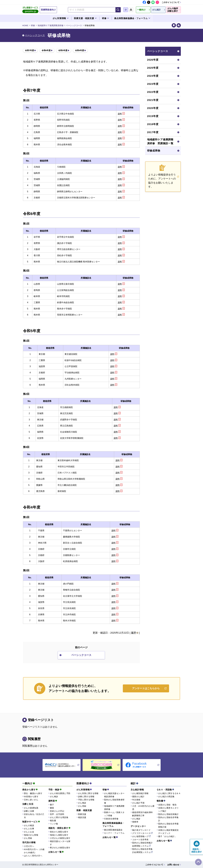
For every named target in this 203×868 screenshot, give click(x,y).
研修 (33, 25)
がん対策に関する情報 (88, 793)
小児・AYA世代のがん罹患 (143, 808)
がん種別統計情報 (140, 793)
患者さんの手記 (57, 811)
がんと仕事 (29, 829)
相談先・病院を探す (58, 828)
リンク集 (54, 824)
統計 (133, 783)
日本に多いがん (31, 800)
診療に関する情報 (86, 796)
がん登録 (28, 838)
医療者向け (83, 783)
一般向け (27, 783)
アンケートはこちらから (146, 688)
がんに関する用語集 (59, 817)
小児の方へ (29, 846)
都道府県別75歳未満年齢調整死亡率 (143, 814)
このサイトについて (171, 2)
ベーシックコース (74, 25)
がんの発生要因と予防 (60, 793)
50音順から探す (31, 796)
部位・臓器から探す (33, 793)
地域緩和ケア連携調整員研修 (51, 25)
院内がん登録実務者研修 (114, 801)
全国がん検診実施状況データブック (168, 832)
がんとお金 (29, 832)
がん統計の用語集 (166, 796)
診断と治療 (29, 811)
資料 (120, 114)
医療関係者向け (48, 10)
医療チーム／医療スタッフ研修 (114, 814)
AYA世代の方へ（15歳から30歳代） (34, 851)
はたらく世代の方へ (33, 856)
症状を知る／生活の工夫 (34, 816)
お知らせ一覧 (55, 852)
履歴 (134, 633)
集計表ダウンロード (141, 830)
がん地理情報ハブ (140, 836)
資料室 (52, 801)
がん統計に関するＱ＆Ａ (169, 793)
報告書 (53, 821)
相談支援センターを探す (60, 843)
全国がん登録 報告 (167, 805)
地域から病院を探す (59, 835)
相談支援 (82, 817)
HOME (25, 25)
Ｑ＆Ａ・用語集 (164, 790)
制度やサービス (30, 822)
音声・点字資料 (57, 814)
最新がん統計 (138, 796)
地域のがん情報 (31, 835)
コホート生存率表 (140, 840)
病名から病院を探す (59, 832)
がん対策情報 (83, 790)
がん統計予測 (138, 803)
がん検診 (54, 796)
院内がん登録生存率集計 (168, 819)
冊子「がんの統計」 (167, 836)
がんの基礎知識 (31, 808)
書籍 (52, 808)
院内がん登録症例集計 (168, 814)
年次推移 (136, 800)
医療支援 (82, 814)
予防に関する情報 (86, 800)
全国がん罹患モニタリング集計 (168, 809)
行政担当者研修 (111, 819)
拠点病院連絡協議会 (113, 830)
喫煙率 (135, 822)
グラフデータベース (141, 833)
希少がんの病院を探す (60, 848)
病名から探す (29, 790)
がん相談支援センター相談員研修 (114, 795)
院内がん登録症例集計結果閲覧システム (142, 844)
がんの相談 (29, 825)
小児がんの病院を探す (60, 838)
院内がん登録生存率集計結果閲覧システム (142, 851)
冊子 (52, 805)
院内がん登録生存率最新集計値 (168, 825)
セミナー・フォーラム (114, 833)
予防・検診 (54, 790)
